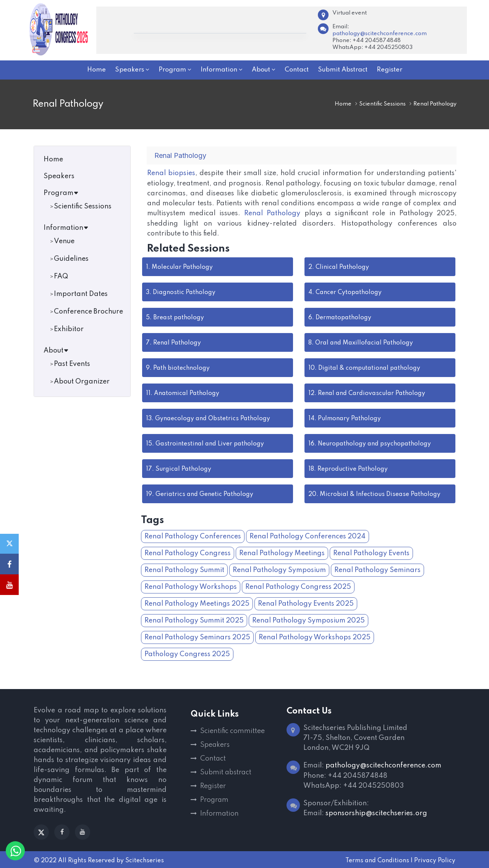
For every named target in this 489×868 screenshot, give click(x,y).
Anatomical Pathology (183, 393)
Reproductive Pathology (348, 468)
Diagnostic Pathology (181, 292)
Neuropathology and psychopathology (370, 443)
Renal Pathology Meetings (282, 553)
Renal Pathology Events (371, 553)
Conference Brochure (88, 312)
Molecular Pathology (179, 267)
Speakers (59, 176)
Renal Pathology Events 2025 (306, 603)
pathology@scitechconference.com (380, 34)
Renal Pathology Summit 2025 (194, 620)
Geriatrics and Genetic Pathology (200, 494)
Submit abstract (226, 772)
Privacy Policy (435, 860)
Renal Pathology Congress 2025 (298, 586)
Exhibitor (69, 329)
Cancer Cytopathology (345, 292)
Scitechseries (145, 860)
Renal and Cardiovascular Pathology (367, 393)
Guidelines (71, 259)
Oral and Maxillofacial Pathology (361, 342)
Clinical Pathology (339, 267)
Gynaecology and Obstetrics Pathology (208, 418)
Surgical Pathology (179, 468)
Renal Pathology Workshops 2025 (315, 637)
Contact (213, 758)
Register (213, 785)
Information (66, 228)
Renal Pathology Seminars (377, 569)
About (56, 351)
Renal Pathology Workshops (191, 586)
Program (61, 193)
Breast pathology (175, 317)
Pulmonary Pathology (345, 418)
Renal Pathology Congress (188, 553)
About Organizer (82, 382)
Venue (64, 241)
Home (343, 104)
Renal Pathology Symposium (279, 569)
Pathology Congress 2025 (187, 653)
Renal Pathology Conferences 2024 (308, 536)
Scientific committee (232, 730)
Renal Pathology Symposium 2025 (308, 620)
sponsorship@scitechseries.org (376, 812)
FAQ (61, 276)
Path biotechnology (178, 367)
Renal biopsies (171, 173)
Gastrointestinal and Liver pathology (205, 443)
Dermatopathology (340, 317)
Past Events (72, 364)
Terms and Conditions (377, 860)
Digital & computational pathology (364, 367)
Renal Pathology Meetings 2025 (197, 603)
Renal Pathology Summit (184, 569)
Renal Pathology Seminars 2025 (197, 637)
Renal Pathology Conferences (193, 536)
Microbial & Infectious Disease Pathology (374, 494)
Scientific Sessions (382, 104)
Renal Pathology (272, 213)
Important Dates (81, 294)
